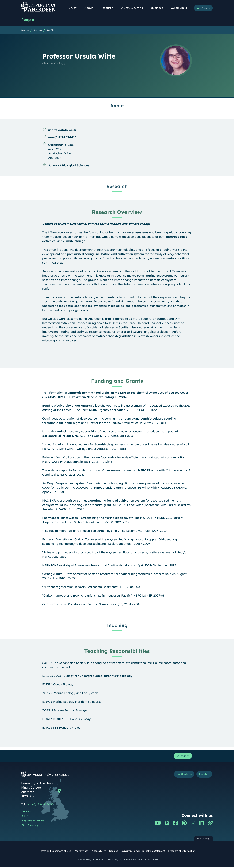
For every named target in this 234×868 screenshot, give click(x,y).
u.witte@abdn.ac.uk (62, 130)
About (90, 8)
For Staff (203, 776)
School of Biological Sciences (69, 166)
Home (25, 31)
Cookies (113, 852)
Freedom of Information (182, 852)
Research (109, 8)
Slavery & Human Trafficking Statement (143, 852)
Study (75, 8)
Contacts (27, 812)
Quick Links (181, 8)
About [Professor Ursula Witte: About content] (117, 106)
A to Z (25, 817)
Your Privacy (81, 852)
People (28, 20)
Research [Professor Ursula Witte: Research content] (117, 186)
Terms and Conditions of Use (55, 852)
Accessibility (99, 852)
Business (159, 8)
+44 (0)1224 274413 (62, 137)
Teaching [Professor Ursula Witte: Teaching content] (117, 625)
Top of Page (204, 840)
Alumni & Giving (134, 8)
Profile (50, 31)
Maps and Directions (33, 822)
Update (182, 756)
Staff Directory (30, 826)
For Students (179, 776)
